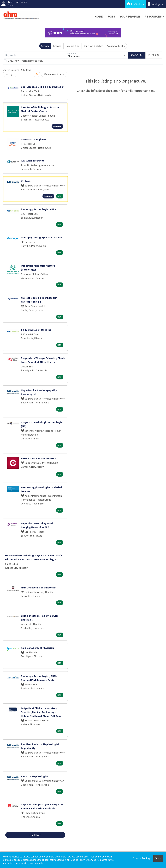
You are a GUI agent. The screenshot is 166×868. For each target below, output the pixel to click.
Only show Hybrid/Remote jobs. (25, 61)
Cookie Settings (142, 859)
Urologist (27, 181)
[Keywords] (35, 55)
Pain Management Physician (37, 648)
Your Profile (130, 16)
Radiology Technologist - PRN (39, 209)
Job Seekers (135, 4)
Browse (57, 46)
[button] (154, 55)
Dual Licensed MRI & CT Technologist (43, 87)
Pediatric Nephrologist (34, 776)
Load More (35, 835)
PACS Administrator (32, 161)
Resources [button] (153, 16)
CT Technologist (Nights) (36, 330)
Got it (158, 859)
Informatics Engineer (33, 139)
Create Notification (54, 74)
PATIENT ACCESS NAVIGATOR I (38, 458)
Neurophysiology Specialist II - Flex (42, 237)
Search (45, 46)
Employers (155, 4)
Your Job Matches (93, 46)
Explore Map (73, 46)
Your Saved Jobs (116, 46)
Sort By (9, 74)
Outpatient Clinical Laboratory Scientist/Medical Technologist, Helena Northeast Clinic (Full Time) (42, 712)
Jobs (111, 16)
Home (99, 16)
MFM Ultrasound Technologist (39, 587)
